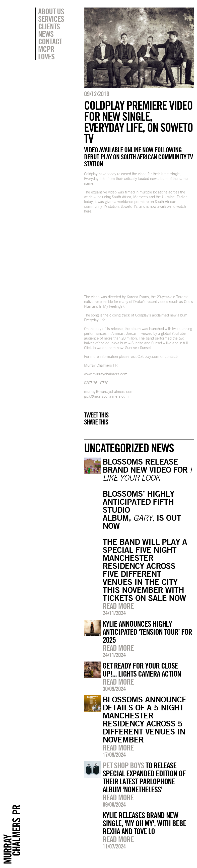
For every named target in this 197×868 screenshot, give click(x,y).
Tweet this (96, 415)
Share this (96, 422)
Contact (50, 41)
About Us (51, 11)
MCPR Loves (46, 53)
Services (51, 19)
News (46, 34)
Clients (49, 26)
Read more (118, 606)
